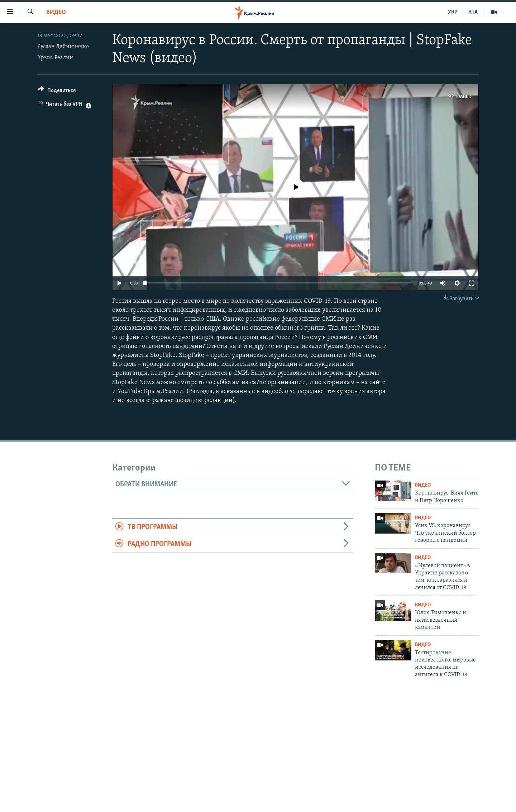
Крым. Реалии (55, 58)
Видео (56, 12)
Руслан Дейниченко (63, 47)
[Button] (57, 92)
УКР (453, 12)
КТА (473, 12)
